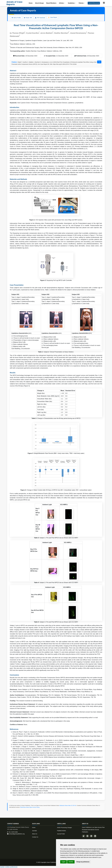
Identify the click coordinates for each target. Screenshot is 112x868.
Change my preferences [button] (83, 862)
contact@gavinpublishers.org (16, 834)
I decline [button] (71, 862)
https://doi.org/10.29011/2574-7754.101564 (65, 64)
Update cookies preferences (9, 867)
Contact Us (35, 837)
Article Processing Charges (64, 828)
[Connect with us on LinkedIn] (95, 836)
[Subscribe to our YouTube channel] (91, 836)
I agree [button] (63, 862)
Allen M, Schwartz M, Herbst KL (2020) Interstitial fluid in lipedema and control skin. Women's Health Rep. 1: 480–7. (48, 755)
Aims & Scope (39, 3)
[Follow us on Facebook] (87, 836)
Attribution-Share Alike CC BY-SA (68, 805)
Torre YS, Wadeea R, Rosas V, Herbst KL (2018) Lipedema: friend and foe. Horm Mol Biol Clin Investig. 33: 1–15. (48, 787)
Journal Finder (61, 834)
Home (31, 3)
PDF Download (41, 18)
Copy (99, 62)
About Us (35, 834)
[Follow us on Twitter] (84, 836)
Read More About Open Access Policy (30, 807)
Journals (34, 831)
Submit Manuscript (94, 3)
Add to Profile (16, 18)
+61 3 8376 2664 (12, 832)
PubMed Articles (61, 831)
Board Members (51, 3)
